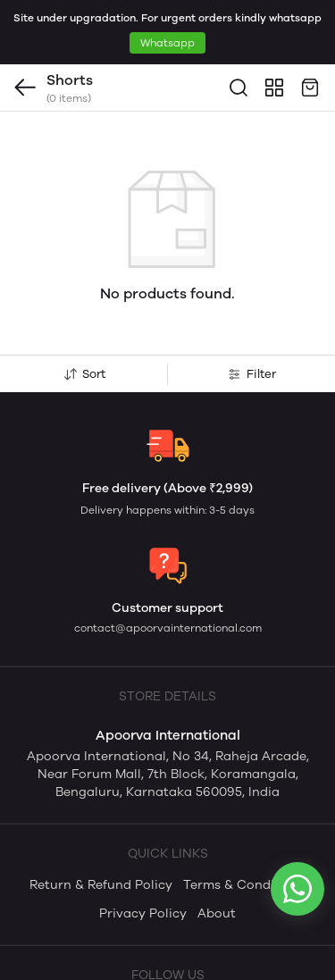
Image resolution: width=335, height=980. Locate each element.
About (217, 849)
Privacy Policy (143, 849)
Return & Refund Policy (101, 821)
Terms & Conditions (244, 821)
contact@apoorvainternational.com (168, 564)
